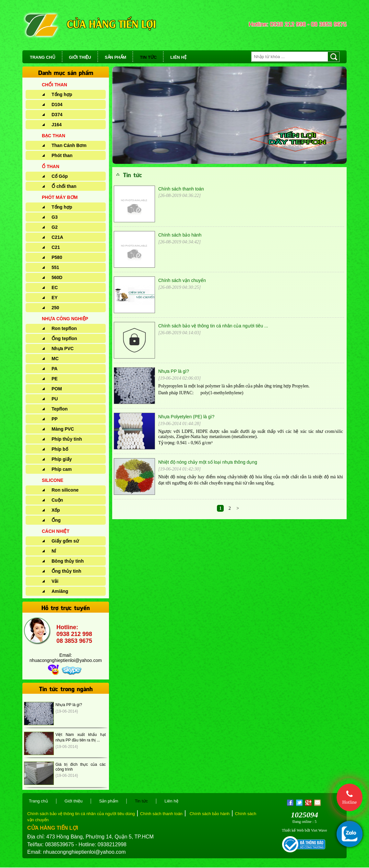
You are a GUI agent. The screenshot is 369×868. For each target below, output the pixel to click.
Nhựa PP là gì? (69, 705)
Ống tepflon (64, 338)
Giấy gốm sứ (65, 541)
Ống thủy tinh (66, 571)
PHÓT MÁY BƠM (60, 197)
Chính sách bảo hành (180, 235)
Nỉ (54, 551)
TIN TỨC (148, 57)
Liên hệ (171, 801)
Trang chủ (38, 801)
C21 (56, 247)
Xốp (56, 510)
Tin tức (141, 801)
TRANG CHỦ (43, 57)
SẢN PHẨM (116, 57)
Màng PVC (63, 429)
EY (55, 298)
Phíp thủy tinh (67, 439)
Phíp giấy (62, 459)
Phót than (62, 155)
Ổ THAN (51, 166)
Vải (55, 581)
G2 (55, 227)
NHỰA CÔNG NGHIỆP (65, 319)
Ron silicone (65, 490)
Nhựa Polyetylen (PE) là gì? (186, 417)
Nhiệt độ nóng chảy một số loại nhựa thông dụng (208, 462)
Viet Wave (319, 830)
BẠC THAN (54, 136)
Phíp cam (62, 469)
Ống (56, 520)
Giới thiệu (73, 801)
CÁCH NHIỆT (56, 531)
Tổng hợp (62, 94)
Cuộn (57, 500)
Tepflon (60, 409)
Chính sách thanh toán (181, 189)
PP (55, 419)
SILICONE (53, 480)
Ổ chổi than (64, 186)
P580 (57, 257)
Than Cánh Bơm (69, 145)
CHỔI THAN (54, 85)
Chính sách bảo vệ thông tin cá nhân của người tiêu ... (213, 326)
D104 (57, 104)
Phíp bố (60, 449)
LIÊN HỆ (178, 57)
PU (55, 399)
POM (57, 389)
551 (55, 267)
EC (55, 287)
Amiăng (60, 591)
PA (54, 369)
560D (57, 277)
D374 (57, 115)
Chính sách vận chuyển (182, 280)
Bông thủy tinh (68, 561)
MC (55, 359)
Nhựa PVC (63, 348)
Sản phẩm (109, 801)
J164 (57, 125)
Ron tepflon (64, 328)
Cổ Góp (60, 176)
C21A (57, 237)
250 (55, 308)
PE (55, 379)
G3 (55, 217)
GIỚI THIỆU (80, 57)
